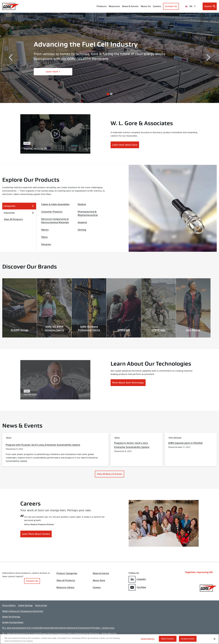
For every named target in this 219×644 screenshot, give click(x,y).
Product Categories (67, 573)
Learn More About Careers (36, 534)
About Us (146, 6)
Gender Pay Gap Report (13, 622)
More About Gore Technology (128, 383)
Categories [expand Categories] (19, 206)
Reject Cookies (168, 639)
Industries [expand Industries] (19, 213)
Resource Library (66, 587)
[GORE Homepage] (11, 6)
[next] (208, 58)
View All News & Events (109, 474)
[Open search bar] (210, 6)
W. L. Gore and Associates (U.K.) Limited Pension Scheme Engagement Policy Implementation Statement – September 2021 (59, 633)
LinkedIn (137, 579)
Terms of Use (41, 605)
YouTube (137, 587)
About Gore (99, 580)
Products (102, 6)
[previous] (11, 58)
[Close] (214, 639)
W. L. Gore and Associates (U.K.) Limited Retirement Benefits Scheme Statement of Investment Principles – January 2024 (58, 628)
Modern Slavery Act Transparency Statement (23, 611)
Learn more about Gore (125, 145)
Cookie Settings (25, 605)
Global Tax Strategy (11, 617)
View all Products (66, 580)
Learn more (53, 72)
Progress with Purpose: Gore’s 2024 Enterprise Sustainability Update (43, 445)
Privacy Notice (9, 605)
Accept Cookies (188, 639)
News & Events (130, 6)
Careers (97, 587)
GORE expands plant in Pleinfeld (185, 443)
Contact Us (171, 6)
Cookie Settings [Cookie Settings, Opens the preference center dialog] (148, 639)
